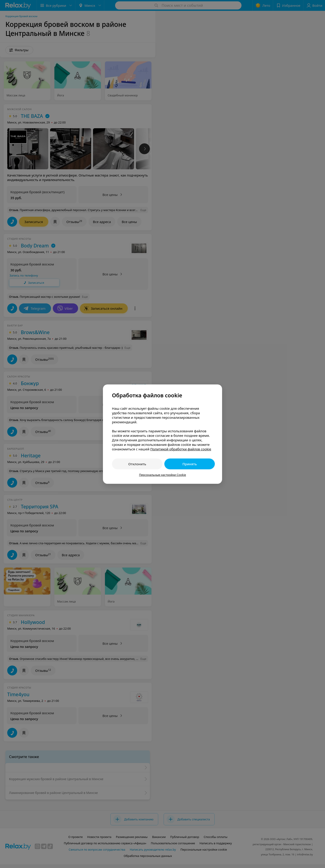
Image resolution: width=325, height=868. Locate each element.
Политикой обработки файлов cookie (181, 449)
